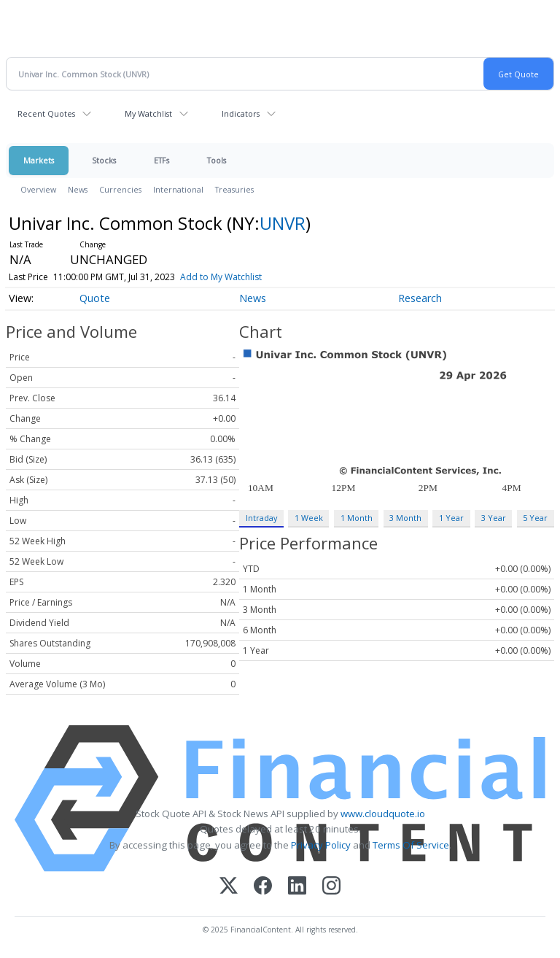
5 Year (535, 518)
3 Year (494, 518)
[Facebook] (263, 887)
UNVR (283, 223)
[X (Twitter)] (229, 887)
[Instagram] (331, 887)
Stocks (104, 160)
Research (420, 298)
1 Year (451, 518)
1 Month (357, 518)
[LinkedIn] (297, 887)
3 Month (405, 518)
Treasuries (234, 189)
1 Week (309, 518)
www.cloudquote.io (383, 814)
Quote (95, 298)
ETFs (162, 160)
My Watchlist (148, 113)
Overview (38, 189)
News (78, 189)
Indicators (241, 113)
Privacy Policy (321, 845)
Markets (39, 160)
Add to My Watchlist (221, 277)
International (178, 189)
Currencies (120, 189)
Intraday (261, 518)
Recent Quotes (46, 113)
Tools (217, 160)
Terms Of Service (411, 845)
